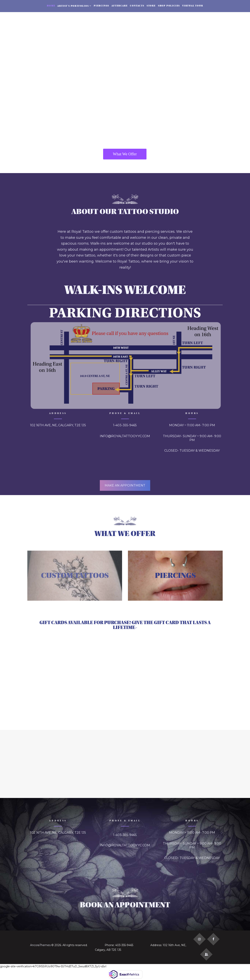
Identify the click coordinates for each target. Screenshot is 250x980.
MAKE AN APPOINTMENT (125, 485)
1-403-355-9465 (125, 425)
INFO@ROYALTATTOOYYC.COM (125, 436)
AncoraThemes (40, 945)
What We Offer (125, 154)
